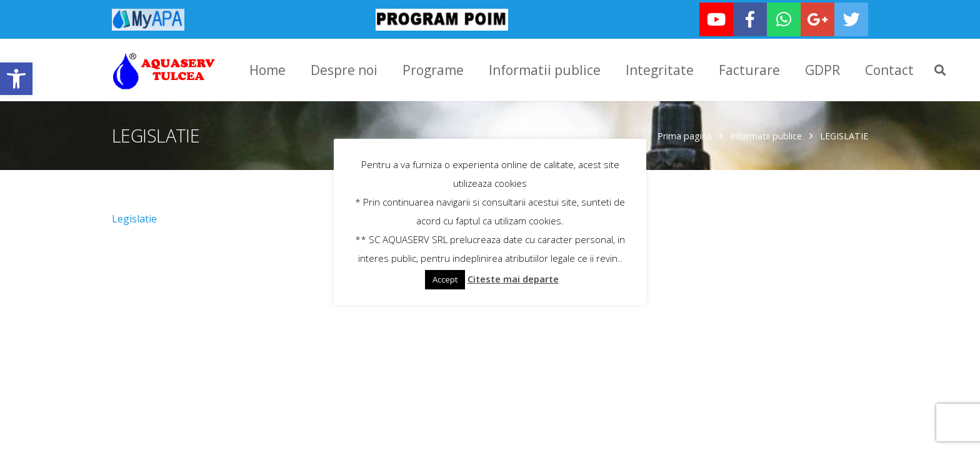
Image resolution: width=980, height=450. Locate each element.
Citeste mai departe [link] (513, 279)
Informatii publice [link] (766, 135)
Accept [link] (445, 279)
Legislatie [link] (134, 217)
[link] (16, 79)
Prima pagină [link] (685, 135)
